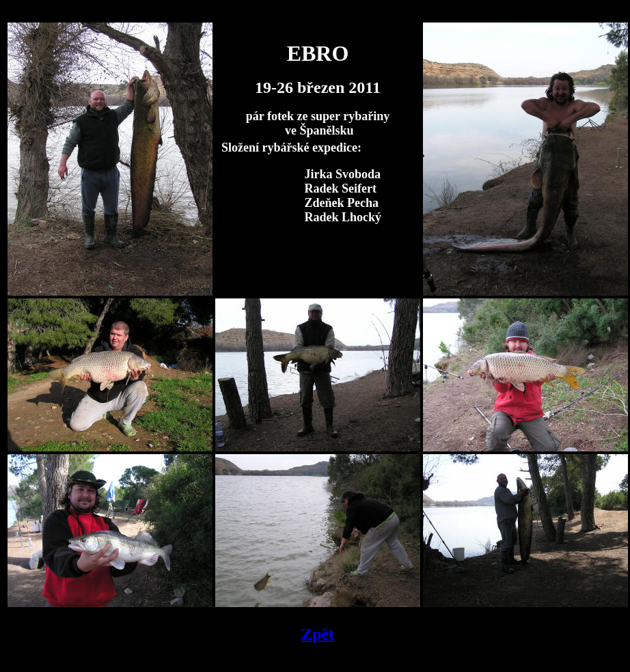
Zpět (318, 634)
